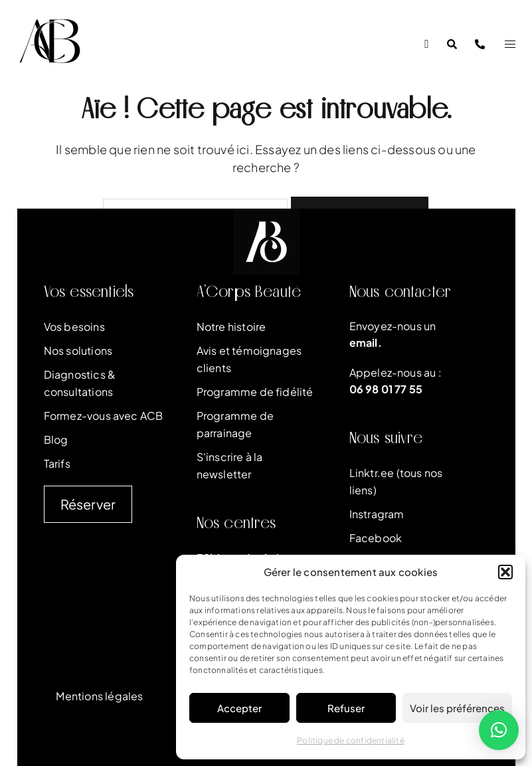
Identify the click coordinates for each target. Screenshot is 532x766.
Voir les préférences (457, 708)
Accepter (239, 708)
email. (366, 342)
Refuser (346, 708)
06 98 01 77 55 (386, 389)
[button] (505, 572)
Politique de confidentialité (351, 740)
